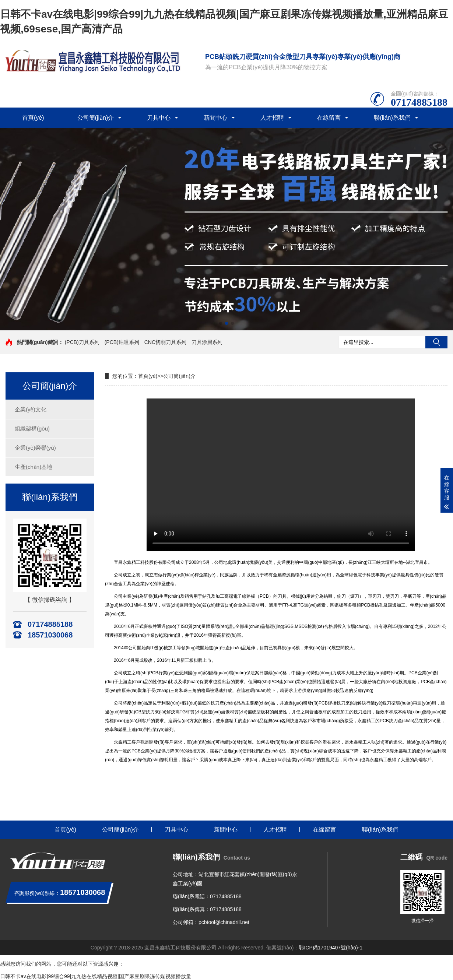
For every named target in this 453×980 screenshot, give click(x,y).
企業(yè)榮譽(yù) (35, 448)
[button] (221, 323)
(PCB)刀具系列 (82, 342)
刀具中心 (159, 118)
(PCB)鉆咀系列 (122, 342)
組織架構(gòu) (32, 428)
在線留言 (329, 118)
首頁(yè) (33, 118)
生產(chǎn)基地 (34, 467)
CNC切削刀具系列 (165, 342)
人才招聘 (272, 118)
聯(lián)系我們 (392, 118)
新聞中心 (215, 118)
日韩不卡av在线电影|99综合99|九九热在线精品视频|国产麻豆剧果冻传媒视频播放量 (96, 976)
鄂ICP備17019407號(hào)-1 (331, 948)
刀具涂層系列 (207, 342)
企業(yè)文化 (31, 409)
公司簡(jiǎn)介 (96, 118)
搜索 (436, 342)
